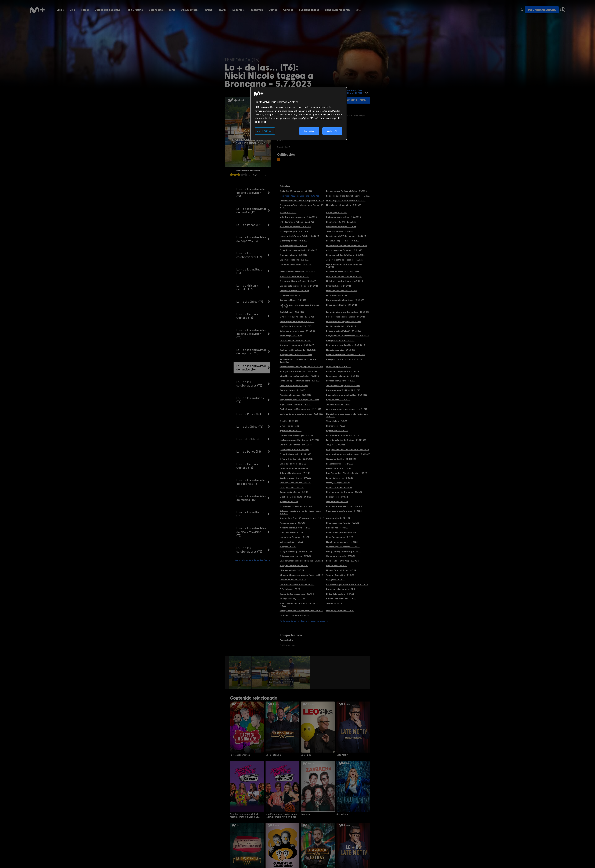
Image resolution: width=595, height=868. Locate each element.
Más (358, 10)
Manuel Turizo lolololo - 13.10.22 (341, 570)
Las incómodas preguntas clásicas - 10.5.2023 (348, 312)
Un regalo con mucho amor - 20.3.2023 (345, 359)
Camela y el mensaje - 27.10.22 (341, 556)
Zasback (305, 814)
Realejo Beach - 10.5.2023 (292, 312)
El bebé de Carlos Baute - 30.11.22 (296, 497)
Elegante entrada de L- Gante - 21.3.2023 (346, 355)
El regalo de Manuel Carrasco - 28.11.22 (345, 506)
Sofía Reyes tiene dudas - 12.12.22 (295, 483)
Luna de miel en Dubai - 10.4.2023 (295, 340)
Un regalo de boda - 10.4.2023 (340, 340)
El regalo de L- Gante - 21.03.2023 (296, 355)
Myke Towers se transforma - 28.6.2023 (298, 217)
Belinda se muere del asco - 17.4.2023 (297, 331)
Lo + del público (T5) (250, 439)
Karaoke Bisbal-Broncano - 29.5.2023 (297, 272)
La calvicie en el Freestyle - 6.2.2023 (297, 435)
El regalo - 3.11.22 (288, 547)
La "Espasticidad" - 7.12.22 (292, 487)
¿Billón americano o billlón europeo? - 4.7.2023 (302, 200)
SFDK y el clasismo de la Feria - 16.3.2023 (299, 371)
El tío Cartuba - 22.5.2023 (339, 286)
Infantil (209, 10)
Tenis (172, 10)
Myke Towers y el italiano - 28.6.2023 (297, 222)
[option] (240, 672)
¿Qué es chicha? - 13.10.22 (292, 570)
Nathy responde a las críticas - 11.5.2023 (345, 300)
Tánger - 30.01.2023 (336, 445)
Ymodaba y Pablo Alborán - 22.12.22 (297, 468)
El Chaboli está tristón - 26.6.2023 (295, 227)
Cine (72, 10)
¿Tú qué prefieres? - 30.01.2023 (294, 449)
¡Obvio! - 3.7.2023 (288, 212)
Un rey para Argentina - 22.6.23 (294, 231)
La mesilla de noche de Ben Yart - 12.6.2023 (347, 245)
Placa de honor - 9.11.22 (337, 528)
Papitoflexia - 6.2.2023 (337, 431)
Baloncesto (156, 10)
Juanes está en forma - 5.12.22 (294, 492)
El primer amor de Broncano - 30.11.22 (344, 492)
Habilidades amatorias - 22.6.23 (341, 227)
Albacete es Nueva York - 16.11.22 (295, 528)
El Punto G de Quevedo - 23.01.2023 (297, 459)
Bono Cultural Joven (337, 10)
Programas (256, 10)
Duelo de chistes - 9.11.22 (291, 532)
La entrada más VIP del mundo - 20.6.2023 (346, 236)
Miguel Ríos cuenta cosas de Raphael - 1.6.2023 (344, 266)
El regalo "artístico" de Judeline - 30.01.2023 (348, 449)
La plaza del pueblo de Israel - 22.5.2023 (299, 286)
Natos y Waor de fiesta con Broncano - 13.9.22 (301, 611)
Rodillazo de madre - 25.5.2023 (295, 276)
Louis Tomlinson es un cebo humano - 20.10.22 (301, 561)
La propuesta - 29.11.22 (337, 497)
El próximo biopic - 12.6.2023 (293, 245)
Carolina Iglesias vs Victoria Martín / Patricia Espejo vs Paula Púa (245, 815)
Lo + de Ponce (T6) (249, 414)
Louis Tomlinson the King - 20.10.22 (342, 561)
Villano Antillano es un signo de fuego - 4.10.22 (301, 575)
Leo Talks (306, 755)
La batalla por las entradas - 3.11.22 (343, 547)
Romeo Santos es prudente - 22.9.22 (297, 594)
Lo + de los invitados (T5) (250, 514)
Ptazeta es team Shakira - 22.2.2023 (343, 390)
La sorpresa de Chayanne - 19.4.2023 (344, 322)
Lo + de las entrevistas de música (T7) (251, 211)
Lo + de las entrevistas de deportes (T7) (251, 239)
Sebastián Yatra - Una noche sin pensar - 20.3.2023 (299, 361)
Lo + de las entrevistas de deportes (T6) (251, 352)
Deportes (238, 10)
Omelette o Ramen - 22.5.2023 (294, 291)
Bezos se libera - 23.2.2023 (292, 390)
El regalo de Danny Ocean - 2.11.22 (296, 551)
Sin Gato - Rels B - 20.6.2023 (340, 231)
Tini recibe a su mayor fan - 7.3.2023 (343, 385)
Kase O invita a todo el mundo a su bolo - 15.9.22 (299, 605)
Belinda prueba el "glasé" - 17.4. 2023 (344, 331)
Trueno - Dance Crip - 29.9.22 (340, 575)
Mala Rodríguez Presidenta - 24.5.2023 (345, 281)
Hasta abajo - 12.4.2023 (291, 336)
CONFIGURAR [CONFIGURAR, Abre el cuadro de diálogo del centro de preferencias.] (265, 131)
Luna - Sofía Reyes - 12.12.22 (340, 478)
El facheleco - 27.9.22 (290, 589)
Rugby (223, 10)
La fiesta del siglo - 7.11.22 (291, 542)
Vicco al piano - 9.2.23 (337, 421)
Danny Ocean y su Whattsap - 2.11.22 (343, 551)
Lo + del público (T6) (250, 427)
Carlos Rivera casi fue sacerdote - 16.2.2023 (300, 409)
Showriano (342, 814)
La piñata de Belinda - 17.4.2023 (341, 326)
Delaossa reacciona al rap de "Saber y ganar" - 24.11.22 (301, 512)
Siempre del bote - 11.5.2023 (293, 300)
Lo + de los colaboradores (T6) (249, 384)
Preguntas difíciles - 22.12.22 (340, 464)
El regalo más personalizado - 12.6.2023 (298, 250)
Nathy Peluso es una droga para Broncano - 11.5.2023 (300, 306)
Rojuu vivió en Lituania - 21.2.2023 (296, 404)
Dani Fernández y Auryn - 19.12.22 (295, 478)
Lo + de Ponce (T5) (249, 452)
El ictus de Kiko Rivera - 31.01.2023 (342, 435)
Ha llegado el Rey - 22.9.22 (292, 599)
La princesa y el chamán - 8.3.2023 (343, 376)
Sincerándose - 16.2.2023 (338, 404)
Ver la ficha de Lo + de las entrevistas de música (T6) (304, 621)
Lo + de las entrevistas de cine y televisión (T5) (251, 532)
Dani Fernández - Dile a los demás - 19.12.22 (347, 473)
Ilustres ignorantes (240, 755)
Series (60, 10)
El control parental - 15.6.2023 (294, 241)
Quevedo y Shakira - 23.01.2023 (341, 459)
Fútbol (85, 10)
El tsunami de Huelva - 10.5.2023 (342, 305)
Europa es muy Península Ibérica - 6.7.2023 (346, 191)
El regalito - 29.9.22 (335, 580)
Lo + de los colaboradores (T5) (249, 550)
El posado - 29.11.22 (289, 502)
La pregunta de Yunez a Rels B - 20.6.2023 (299, 236)
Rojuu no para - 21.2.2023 (338, 400)
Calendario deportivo (108, 10)
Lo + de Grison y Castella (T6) (247, 316)
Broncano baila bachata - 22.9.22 (342, 589)
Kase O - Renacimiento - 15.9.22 (341, 599)
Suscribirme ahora (542, 10)
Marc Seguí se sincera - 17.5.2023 (342, 291)
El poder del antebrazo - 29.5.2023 (343, 272)
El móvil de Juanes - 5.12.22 (339, 487)
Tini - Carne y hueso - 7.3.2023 (294, 385)
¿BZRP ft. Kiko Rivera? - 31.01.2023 (296, 445)
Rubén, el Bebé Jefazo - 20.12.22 (295, 473)
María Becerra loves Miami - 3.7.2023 (344, 205)
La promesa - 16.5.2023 (337, 295)
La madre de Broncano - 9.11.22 (294, 537)
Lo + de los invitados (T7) (250, 271)
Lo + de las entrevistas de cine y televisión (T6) (251, 334)
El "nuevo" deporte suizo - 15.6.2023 (343, 241)
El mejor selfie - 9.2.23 (290, 426)
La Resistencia (273, 755)
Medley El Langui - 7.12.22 (338, 483)
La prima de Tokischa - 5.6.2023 (295, 260)
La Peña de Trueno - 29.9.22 (293, 580)
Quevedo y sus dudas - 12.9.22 (340, 611)
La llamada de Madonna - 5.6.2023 (296, 264)
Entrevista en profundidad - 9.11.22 (342, 532)
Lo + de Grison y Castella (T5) (247, 466)
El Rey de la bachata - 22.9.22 (340, 594)
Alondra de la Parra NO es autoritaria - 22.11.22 (302, 518)
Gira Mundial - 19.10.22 (337, 566)
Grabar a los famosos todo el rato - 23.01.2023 (348, 454)
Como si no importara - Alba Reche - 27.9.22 (347, 584)
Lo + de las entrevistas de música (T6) (251, 368)
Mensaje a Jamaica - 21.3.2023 (341, 350)
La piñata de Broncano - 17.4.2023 (296, 326)
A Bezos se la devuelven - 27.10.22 (295, 556)
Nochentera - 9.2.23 (336, 426)
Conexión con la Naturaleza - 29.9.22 (297, 584)
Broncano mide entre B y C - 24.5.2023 (298, 281)
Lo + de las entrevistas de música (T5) (251, 498)
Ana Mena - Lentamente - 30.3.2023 (297, 345)
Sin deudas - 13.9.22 (335, 603)
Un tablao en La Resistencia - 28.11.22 (297, 506)
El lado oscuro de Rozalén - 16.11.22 (343, 523)
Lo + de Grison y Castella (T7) (247, 287)
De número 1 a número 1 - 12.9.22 (295, 615)
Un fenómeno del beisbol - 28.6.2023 (343, 217)
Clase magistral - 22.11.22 (338, 518)
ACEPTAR (332, 131)
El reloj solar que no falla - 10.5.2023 (297, 317)
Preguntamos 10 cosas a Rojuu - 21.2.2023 (299, 400)
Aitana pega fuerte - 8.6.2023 (294, 255)
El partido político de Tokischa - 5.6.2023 (345, 255)
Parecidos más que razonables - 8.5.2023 (346, 317)
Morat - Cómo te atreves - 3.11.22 (342, 542)
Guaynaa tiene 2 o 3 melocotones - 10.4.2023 (347, 336)
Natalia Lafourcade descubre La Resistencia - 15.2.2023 (348, 415)
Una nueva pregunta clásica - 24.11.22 (344, 511)
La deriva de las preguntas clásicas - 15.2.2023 (302, 414)
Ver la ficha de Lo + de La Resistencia (253, 560)
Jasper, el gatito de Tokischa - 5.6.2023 (345, 260)
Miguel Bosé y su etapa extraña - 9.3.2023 (299, 376)
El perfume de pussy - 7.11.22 (340, 537)
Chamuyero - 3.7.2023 (337, 212)
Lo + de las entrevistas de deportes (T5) (251, 482)
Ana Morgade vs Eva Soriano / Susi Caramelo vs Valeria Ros (282, 815)
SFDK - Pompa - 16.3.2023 (338, 367)
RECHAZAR (309, 131)
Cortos (273, 10)
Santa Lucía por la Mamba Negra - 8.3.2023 (300, 381)
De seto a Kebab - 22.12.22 (339, 468)
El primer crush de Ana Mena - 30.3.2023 (346, 345)
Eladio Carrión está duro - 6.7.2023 (296, 191)
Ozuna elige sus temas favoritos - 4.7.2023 (346, 200)
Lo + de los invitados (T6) (250, 400)
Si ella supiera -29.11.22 (337, 502)
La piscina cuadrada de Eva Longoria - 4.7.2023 (348, 196)
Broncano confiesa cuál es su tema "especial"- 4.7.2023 (302, 206)
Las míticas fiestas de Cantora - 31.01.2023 (346, 440)
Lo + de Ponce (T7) (248, 225)
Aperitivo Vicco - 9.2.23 (291, 431)
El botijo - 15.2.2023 (289, 421)
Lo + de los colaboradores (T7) (249, 255)
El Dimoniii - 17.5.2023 (290, 295)
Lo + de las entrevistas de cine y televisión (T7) (251, 193)
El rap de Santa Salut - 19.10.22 (294, 566)
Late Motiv (342, 755)
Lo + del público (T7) (250, 302)
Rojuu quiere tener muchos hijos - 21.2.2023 (347, 395)
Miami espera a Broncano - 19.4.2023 (297, 322)
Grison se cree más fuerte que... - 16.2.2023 (347, 409)
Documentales (190, 10)
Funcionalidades (309, 10)
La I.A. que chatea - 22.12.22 (293, 464)
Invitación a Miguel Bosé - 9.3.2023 (342, 371)
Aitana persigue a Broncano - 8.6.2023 (344, 250)
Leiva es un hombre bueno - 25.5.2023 (344, 276)
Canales (288, 10)
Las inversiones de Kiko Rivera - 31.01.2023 (300, 440)
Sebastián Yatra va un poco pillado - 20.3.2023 (301, 367)
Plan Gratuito (135, 10)
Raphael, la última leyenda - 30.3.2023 (298, 350)
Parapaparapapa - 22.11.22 (292, 523)
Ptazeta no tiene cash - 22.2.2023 (296, 395)
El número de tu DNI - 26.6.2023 (341, 222)
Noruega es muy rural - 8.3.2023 (341, 381)
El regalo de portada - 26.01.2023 (295, 454)
